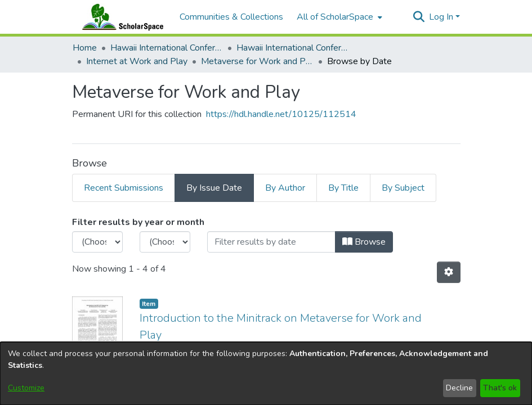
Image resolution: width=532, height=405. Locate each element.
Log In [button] (442, 17)
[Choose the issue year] (97, 242)
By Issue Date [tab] (214, 188)
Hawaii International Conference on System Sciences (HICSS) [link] (167, 48)
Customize (26, 388)
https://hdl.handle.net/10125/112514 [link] (281, 114)
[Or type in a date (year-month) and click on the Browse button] (271, 242)
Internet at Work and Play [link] (137, 61)
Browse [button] (364, 242)
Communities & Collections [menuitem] (231, 17)
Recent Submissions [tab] (124, 188)
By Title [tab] (343, 188)
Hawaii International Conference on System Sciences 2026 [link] (293, 48)
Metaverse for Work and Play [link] (257, 61)
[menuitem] (338, 17)
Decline (459, 388)
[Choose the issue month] (165, 242)
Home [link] (85, 48)
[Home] (120, 17)
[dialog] (266, 373)
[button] (419, 17)
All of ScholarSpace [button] (335, 17)
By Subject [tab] (403, 188)
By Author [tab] (285, 188)
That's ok (500, 388)
